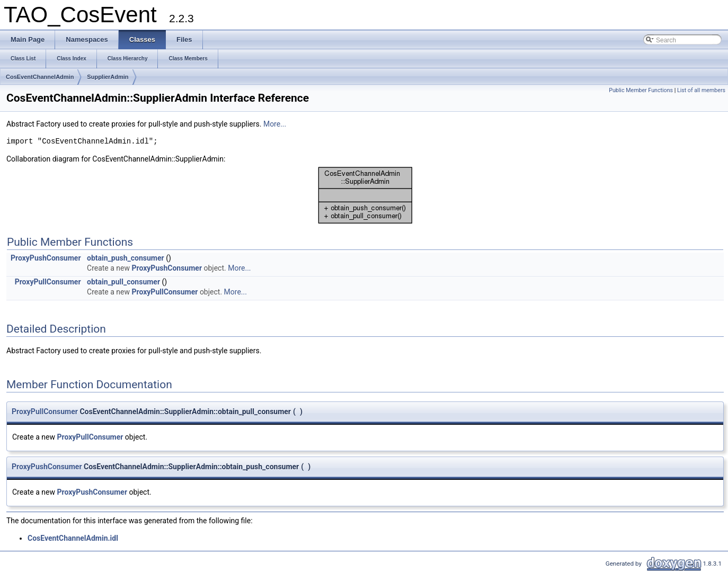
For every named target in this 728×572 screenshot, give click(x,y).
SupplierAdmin (108, 77)
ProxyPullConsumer (48, 282)
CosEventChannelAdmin (40, 77)
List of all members (701, 90)
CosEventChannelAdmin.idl (73, 538)
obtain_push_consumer (126, 258)
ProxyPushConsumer (46, 258)
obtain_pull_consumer (123, 282)
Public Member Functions (641, 90)
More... (275, 124)
